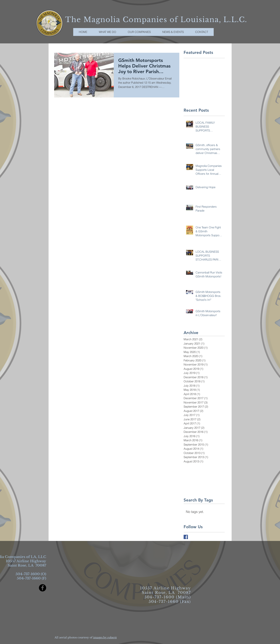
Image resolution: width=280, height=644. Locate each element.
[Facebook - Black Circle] (42, 588)
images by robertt (105, 637)
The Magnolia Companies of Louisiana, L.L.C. (156, 20)
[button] (139, 32)
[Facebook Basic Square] (186, 537)
